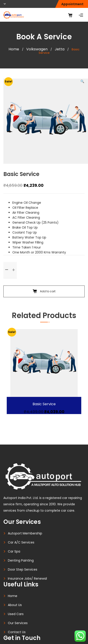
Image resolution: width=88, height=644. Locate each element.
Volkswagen (37, 49)
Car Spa (14, 551)
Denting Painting (21, 560)
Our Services (18, 623)
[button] (82, 81)
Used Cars (16, 614)
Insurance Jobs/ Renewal (27, 578)
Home (14, 49)
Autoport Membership (25, 533)
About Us (15, 605)
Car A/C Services (21, 542)
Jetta (60, 49)
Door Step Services (23, 569)
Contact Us (17, 632)
